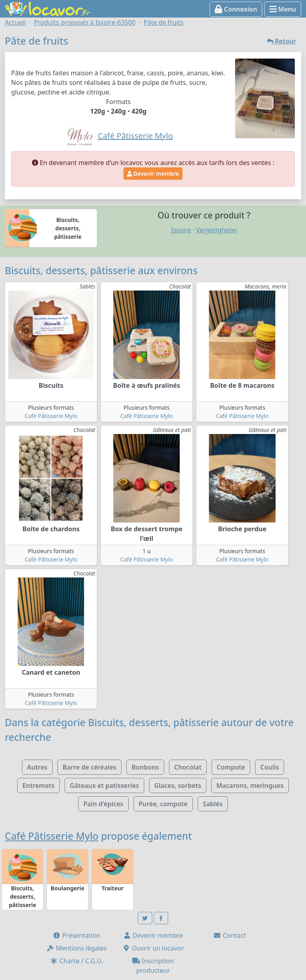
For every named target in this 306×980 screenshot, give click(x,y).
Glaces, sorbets (178, 786)
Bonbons (145, 767)
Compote (231, 767)
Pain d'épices (103, 804)
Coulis (270, 767)
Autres (37, 767)
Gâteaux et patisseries (104, 786)
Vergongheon (216, 230)
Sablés (213, 804)
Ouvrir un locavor (153, 948)
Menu (283, 9)
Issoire (181, 230)
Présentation (76, 935)
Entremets (38, 786)
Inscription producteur (153, 966)
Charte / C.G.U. (76, 961)
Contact (229, 935)
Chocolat (188, 767)
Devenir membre (153, 174)
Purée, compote (163, 804)
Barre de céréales (89, 767)
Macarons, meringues (250, 786)
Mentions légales (76, 948)
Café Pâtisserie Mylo (51, 416)
